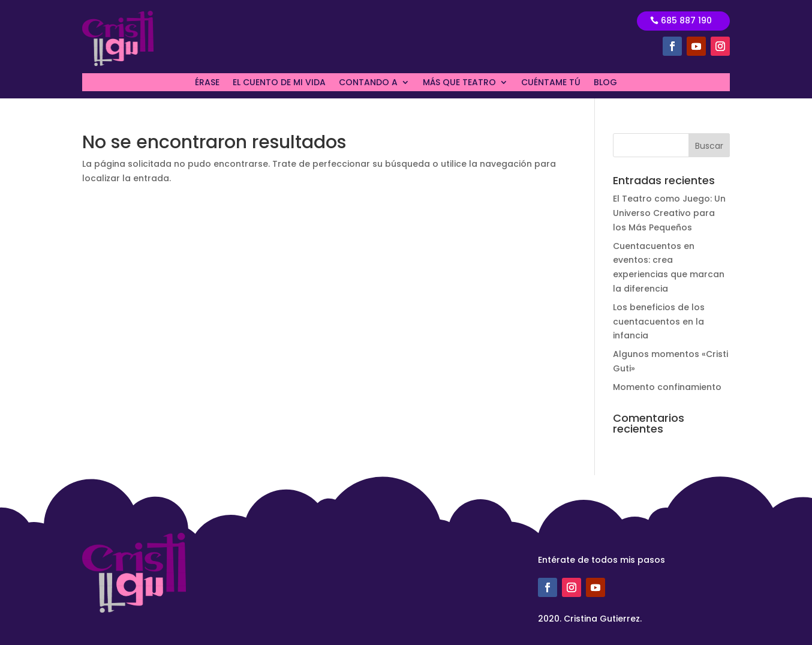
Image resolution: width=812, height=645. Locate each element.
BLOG (605, 83)
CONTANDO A (368, 83)
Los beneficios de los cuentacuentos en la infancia (659, 322)
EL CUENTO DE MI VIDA (279, 83)
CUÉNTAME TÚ (551, 83)
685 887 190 (686, 20)
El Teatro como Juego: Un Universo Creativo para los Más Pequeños (669, 213)
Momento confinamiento (667, 387)
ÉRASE (207, 83)
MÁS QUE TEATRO (459, 83)
